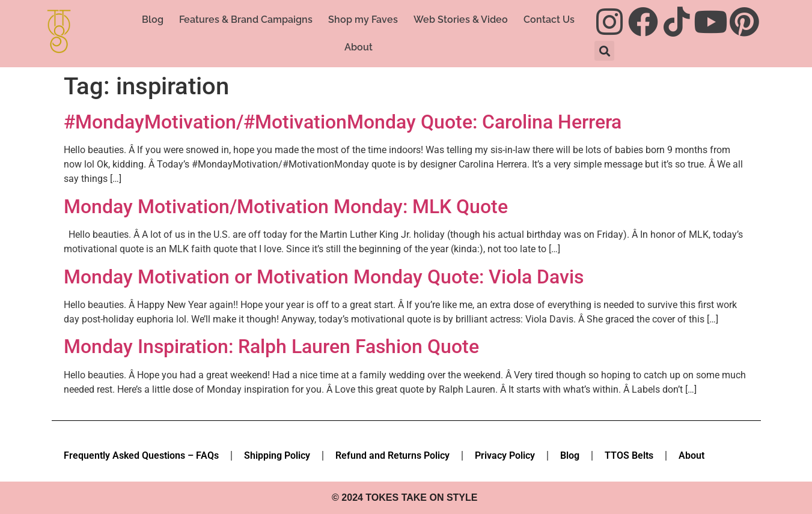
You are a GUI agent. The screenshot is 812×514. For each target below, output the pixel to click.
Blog (153, 20)
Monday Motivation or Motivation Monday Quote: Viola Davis (324, 277)
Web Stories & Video (461, 20)
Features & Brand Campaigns (246, 20)
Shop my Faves (363, 20)
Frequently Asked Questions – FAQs (141, 455)
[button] (604, 51)
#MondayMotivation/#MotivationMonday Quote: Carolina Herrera (343, 122)
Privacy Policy (505, 455)
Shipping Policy (277, 455)
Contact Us (549, 20)
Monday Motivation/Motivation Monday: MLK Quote (286, 207)
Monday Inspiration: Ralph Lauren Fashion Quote (271, 346)
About (359, 47)
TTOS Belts (629, 455)
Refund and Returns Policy (392, 455)
